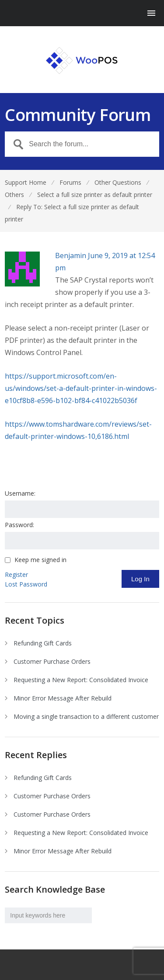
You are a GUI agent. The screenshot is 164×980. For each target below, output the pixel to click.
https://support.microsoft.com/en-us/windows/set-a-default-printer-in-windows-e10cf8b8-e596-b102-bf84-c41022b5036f (81, 388)
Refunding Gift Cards (43, 643)
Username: (20, 493)
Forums (70, 182)
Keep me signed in (40, 560)
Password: (19, 525)
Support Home (26, 182)
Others (14, 195)
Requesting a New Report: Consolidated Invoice (81, 680)
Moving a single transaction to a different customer (86, 716)
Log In (140, 579)
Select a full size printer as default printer (95, 195)
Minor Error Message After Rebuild (63, 698)
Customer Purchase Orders (52, 661)
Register (16, 575)
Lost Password (26, 584)
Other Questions (118, 182)
